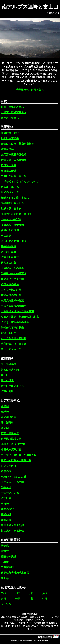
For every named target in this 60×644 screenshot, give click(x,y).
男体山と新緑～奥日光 (14, 176)
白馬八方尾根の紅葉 (12, 301)
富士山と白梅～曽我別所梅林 (17, 144)
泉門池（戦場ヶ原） (12, 439)
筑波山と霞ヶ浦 (10, 370)
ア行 (3, 593)
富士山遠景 (7, 380)
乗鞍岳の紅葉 (9, 263)
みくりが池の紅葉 (11, 290)
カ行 (17, 593)
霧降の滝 (6, 514)
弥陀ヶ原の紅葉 (10, 284)
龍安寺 (5, 578)
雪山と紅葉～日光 (11, 349)
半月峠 (5, 504)
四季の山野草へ (10, 118)
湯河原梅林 (7, 149)
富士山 (5, 375)
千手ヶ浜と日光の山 (12, 482)
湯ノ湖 (5, 428)
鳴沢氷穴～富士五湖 (12, 225)
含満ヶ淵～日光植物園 (14, 160)
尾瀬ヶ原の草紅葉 (11, 295)
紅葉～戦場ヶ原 (10, 433)
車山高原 (6, 236)
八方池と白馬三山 (11, 257)
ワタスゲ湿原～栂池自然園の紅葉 (20, 317)
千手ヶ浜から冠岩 (11, 219)
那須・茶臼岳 (9, 333)
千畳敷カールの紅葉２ (14, 273)
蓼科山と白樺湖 (10, 230)
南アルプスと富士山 (12, 279)
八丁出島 (6, 498)
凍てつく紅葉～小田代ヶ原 (16, 460)
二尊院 (5, 562)
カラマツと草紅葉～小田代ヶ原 (19, 455)
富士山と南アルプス (12, 386)
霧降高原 (6, 520)
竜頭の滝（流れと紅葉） (15, 477)
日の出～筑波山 (10, 138)
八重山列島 (7, 391)
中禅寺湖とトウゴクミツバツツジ (20, 182)
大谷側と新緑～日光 (12, 203)
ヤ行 (44, 599)
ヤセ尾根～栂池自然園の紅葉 (17, 311)
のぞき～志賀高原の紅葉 (15, 322)
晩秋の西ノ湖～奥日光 (14, 344)
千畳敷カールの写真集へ (30, 90)
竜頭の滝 (6, 471)
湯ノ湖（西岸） (10, 417)
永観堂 (5, 551)
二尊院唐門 (7, 567)
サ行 (31, 593)
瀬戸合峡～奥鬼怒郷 (12, 525)
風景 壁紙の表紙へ (12, 107)
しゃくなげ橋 (9, 466)
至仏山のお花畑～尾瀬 (14, 241)
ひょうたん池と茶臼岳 (14, 338)
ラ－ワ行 (6, 604)
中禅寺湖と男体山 (11, 493)
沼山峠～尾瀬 (9, 252)
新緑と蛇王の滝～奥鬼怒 (15, 198)
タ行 (44, 593)
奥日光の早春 (9, 165)
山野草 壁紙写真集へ (14, 112)
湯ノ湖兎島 (7, 423)
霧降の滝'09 (8, 509)
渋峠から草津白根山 (12, 328)
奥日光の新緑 (9, 171)
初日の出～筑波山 (11, 133)
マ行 (31, 599)
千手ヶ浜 (6, 487)
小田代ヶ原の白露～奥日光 (16, 214)
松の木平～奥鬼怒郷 (12, 531)
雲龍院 (5, 546)
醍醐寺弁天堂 (9, 557)
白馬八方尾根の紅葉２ (14, 306)
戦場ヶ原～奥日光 (11, 209)
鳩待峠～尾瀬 (9, 246)
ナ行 (3, 599)
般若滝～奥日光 (10, 187)
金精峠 (5, 406)
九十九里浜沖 (9, 364)
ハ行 (17, 599)
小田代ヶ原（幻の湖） (14, 444)
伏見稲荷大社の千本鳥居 (15, 573)
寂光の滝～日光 (10, 192)
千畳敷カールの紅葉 (12, 268)
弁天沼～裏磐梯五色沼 (14, 155)
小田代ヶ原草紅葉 (11, 450)
